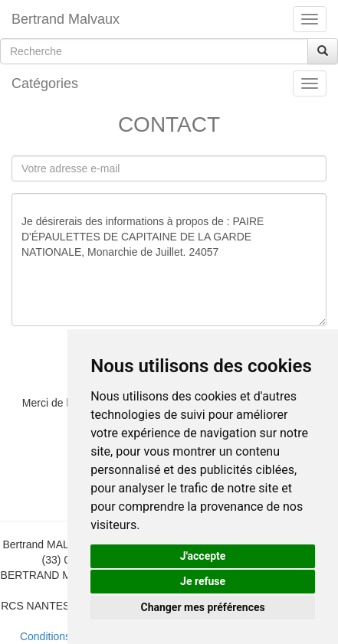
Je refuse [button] (203, 581)
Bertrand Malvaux (66, 19)
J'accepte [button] (203, 556)
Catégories (45, 83)
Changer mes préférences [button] (203, 607)
